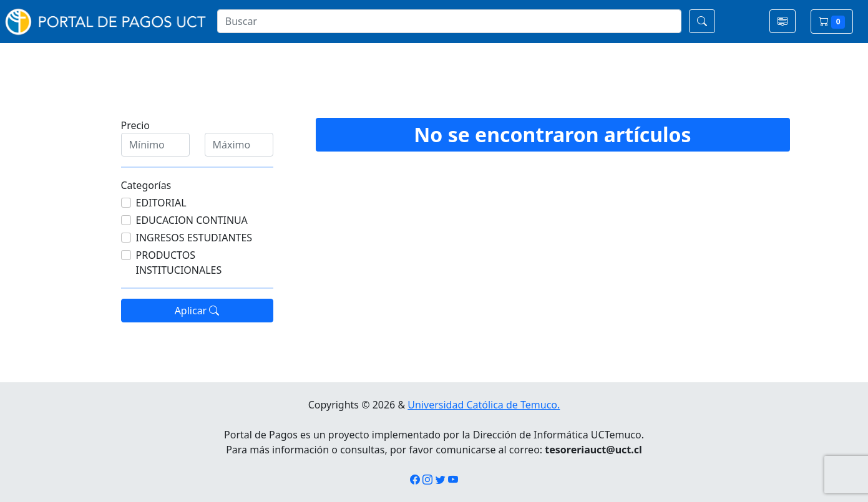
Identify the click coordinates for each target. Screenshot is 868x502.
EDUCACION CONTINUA (192, 220)
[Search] (449, 21)
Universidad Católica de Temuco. (484, 405)
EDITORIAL (161, 203)
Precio (135, 125)
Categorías (146, 185)
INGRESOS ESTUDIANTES (194, 238)
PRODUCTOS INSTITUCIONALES (179, 263)
